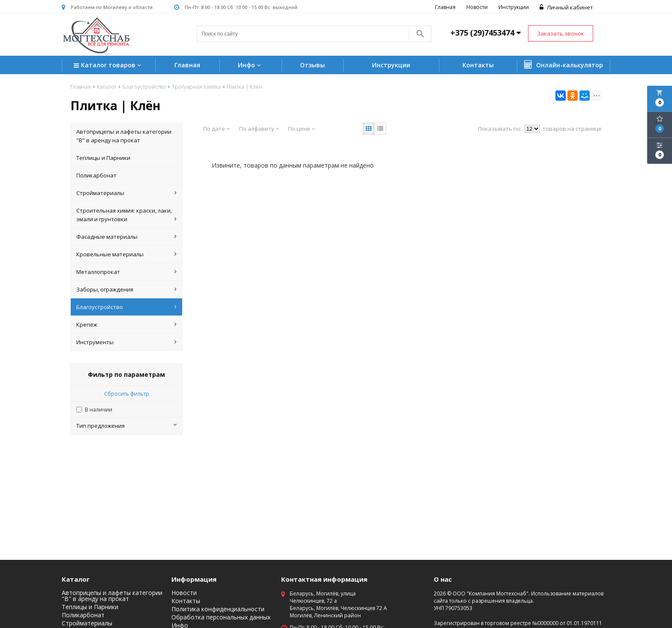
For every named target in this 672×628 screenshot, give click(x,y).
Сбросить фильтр (127, 394)
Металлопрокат (126, 272)
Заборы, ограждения (126, 289)
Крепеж (126, 325)
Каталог (76, 579)
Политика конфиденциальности (218, 609)
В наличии (99, 410)
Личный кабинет (566, 7)
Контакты (478, 65)
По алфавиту (259, 129)
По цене (301, 129)
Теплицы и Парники (103, 158)
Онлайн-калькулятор (564, 65)
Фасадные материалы (126, 237)
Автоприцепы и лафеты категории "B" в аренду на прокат (124, 136)
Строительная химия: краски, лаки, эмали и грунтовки (126, 215)
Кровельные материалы (126, 254)
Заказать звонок (561, 33)
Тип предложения (126, 426)
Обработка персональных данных (221, 617)
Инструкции (514, 7)
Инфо (250, 65)
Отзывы (312, 65)
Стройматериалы (126, 193)
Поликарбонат (96, 175)
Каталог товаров (108, 66)
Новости (477, 7)
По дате (216, 129)
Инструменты (126, 342)
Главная (445, 7)
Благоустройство (126, 307)
